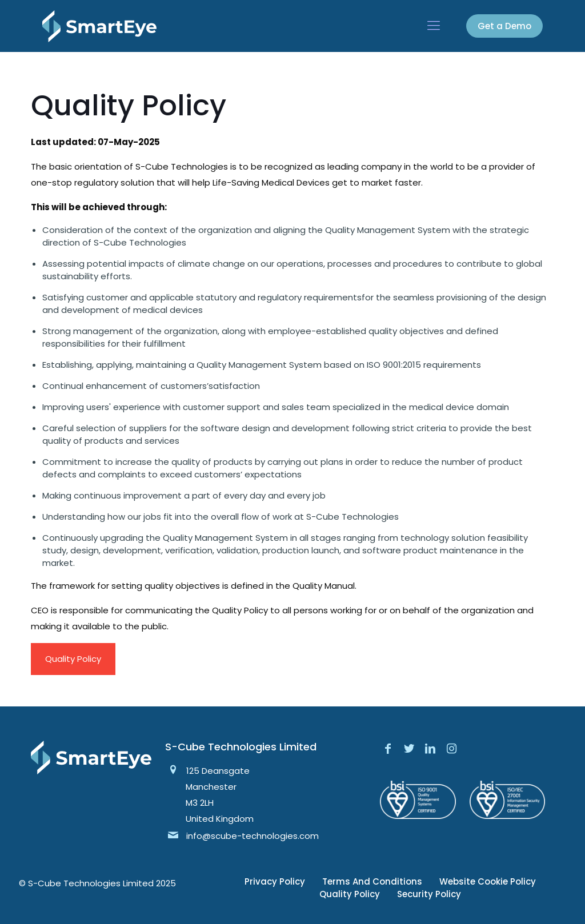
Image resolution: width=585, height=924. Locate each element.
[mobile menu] (434, 26)
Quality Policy (73, 659)
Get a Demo (504, 26)
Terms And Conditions (372, 881)
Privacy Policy (275, 881)
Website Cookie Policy (488, 881)
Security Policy (429, 894)
